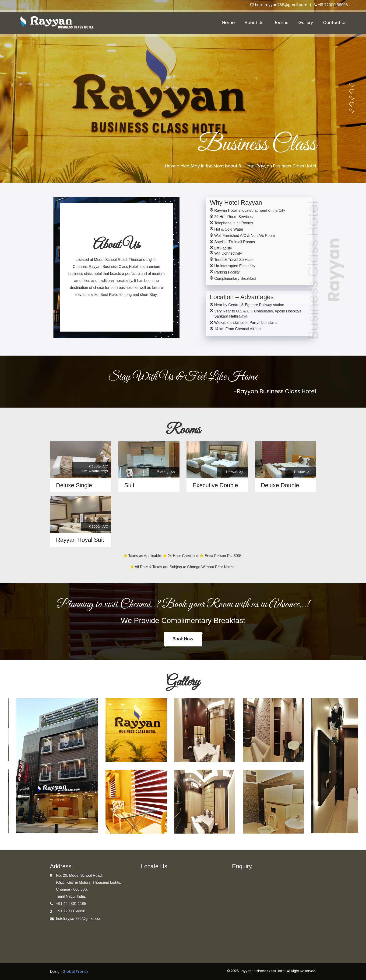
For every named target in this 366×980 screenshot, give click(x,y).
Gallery (306, 23)
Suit (129, 485)
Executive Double (215, 485)
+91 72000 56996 (331, 5)
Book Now (183, 639)
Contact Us (335, 23)
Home (228, 23)
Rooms (281, 23)
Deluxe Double (280, 485)
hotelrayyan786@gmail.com (279, 5)
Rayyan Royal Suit (80, 540)
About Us (254, 23)
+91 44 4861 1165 (71, 904)
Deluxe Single (74, 485)
